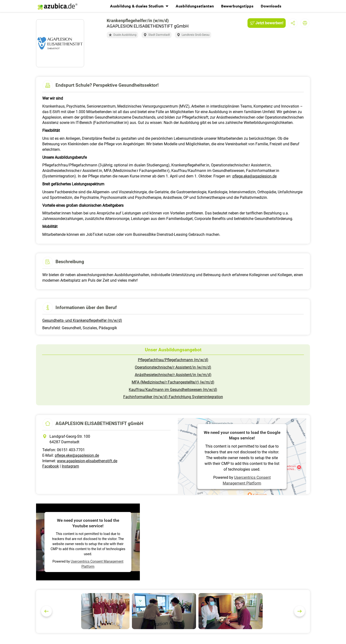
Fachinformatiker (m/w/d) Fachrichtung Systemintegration (173, 397)
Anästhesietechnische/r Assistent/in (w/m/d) (173, 375)
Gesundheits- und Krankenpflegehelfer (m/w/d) (82, 320)
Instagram (70, 466)
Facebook (51, 466)
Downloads (271, 6)
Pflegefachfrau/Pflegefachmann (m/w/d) (173, 360)
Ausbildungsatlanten (195, 6)
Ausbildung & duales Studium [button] (137, 6)
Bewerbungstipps (237, 6)
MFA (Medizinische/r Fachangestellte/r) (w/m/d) (173, 382)
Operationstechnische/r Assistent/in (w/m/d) (173, 367)
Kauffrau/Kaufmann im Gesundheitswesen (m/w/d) (173, 390)
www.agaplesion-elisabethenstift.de (87, 461)
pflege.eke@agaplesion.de (254, 176)
